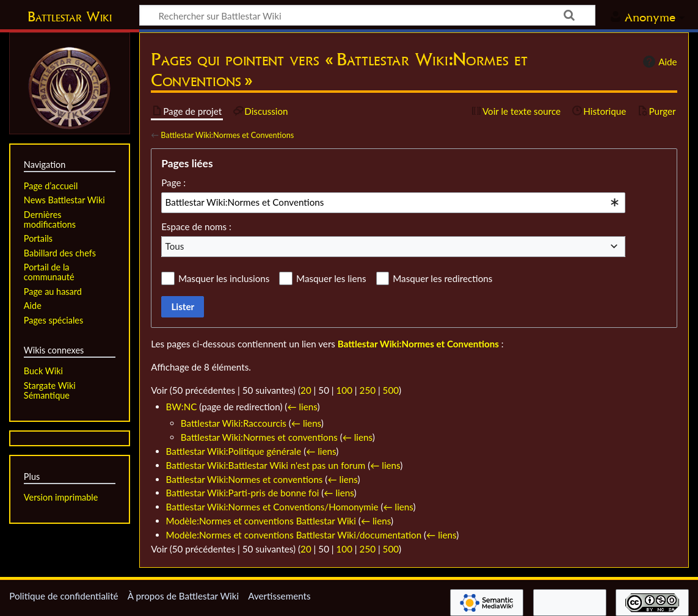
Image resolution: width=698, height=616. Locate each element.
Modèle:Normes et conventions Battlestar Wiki (261, 521)
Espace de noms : (196, 226)
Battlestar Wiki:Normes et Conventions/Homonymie (272, 507)
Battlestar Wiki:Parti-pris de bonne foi (243, 493)
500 (391, 390)
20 (306, 390)
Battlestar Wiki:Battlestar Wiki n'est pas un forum (266, 465)
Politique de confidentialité (64, 596)
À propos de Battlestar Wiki (183, 596)
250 (368, 390)
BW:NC (182, 407)
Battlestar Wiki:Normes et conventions (259, 437)
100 (344, 390)
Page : (173, 183)
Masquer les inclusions (224, 278)
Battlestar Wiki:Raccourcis (234, 423)
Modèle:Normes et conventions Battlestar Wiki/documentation (294, 535)
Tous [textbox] (175, 246)
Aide (658, 62)
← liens (302, 407)
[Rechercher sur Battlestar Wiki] (367, 15)
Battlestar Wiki (70, 16)
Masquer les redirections (442, 278)
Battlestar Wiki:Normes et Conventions (227, 135)
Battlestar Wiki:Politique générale (234, 451)
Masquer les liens (331, 278)
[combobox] (393, 203)
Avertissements (279, 596)
